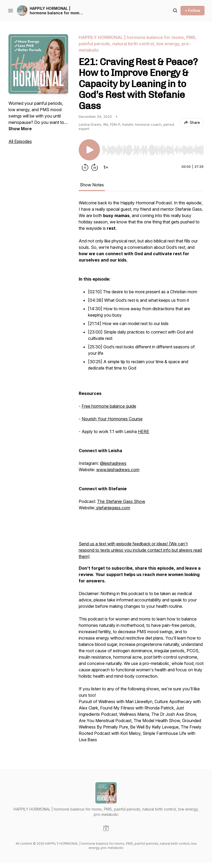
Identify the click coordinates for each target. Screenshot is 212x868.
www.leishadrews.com (118, 470)
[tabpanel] (141, 474)
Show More (20, 129)
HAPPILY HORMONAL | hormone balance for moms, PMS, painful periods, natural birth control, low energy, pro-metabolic (57, 11)
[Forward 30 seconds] (95, 167)
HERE (143, 431)
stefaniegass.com (113, 508)
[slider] (153, 150)
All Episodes (20, 141)
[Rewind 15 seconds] (85, 167)
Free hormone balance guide (109, 406)
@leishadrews (113, 463)
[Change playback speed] (106, 167)
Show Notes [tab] (92, 185)
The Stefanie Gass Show (121, 501)
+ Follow (193, 10)
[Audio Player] (153, 149)
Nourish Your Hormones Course (112, 419)
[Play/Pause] (89, 150)
